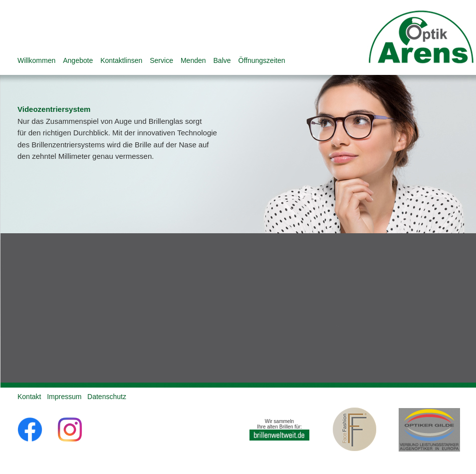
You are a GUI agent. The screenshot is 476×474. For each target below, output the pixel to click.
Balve (222, 60)
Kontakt (29, 397)
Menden (193, 60)
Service (161, 60)
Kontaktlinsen (121, 60)
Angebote (78, 60)
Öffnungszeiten (262, 60)
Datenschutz (107, 397)
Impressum (64, 397)
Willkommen (36, 60)
